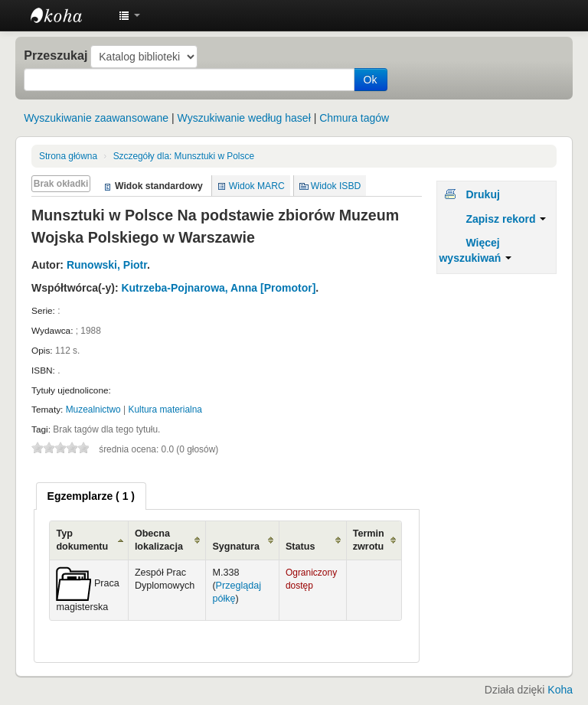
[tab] (91, 496)
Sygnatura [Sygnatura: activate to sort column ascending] (236, 547)
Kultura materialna (165, 410)
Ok (371, 80)
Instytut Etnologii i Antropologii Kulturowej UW (69, 15)
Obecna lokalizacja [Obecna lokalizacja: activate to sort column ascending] (159, 540)
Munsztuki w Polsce (184, 156)
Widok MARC (257, 186)
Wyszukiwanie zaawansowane (96, 118)
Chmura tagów (354, 118)
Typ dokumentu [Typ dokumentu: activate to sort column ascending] (82, 540)
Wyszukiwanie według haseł (244, 118)
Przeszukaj (56, 55)
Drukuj (482, 194)
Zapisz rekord (506, 219)
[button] (129, 15)
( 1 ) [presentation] (91, 496)
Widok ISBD (336, 186)
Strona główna (68, 156)
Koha (560, 690)
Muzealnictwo (93, 410)
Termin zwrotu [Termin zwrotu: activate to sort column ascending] (369, 540)
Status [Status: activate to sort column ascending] (301, 547)
